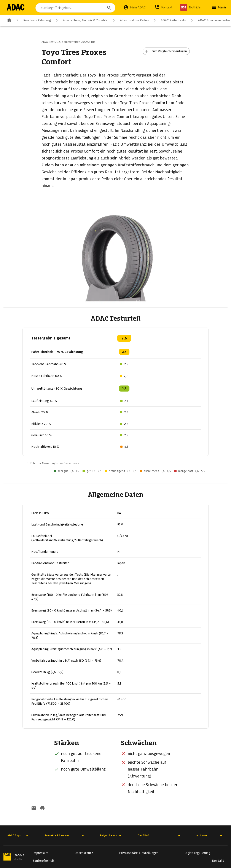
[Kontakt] (163, 7)
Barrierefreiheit (44, 861)
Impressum (41, 853)
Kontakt (218, 861)
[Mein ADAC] (134, 7)
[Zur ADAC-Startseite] (16, 7)
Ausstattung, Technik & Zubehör (81, 20)
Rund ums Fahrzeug (33, 20)
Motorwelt (210, 835)
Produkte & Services (65, 835)
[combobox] (75, 8)
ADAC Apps (19, 835)
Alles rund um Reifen (130, 20)
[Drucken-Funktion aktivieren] (42, 809)
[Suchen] (109, 8)
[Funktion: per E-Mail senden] (34, 809)
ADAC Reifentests (169, 20)
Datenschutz (84, 853)
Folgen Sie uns (111, 835)
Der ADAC (160, 835)
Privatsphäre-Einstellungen (139, 853)
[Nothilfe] (190, 7)
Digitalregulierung (197, 853)
